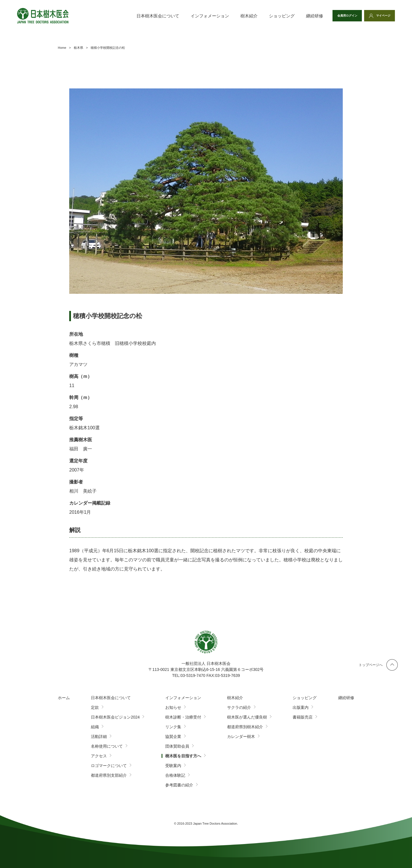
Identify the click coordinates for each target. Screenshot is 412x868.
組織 (95, 727)
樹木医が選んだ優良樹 (247, 717)
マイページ (381, 16)
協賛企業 (173, 737)
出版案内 (301, 707)
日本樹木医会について (144, 16)
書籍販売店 (303, 717)
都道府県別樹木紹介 (245, 727)
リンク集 (173, 727)
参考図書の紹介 (179, 785)
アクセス (99, 756)
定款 (95, 707)
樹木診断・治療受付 (183, 717)
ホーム (64, 698)
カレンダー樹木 (241, 737)
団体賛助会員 (177, 746)
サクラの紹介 (239, 707)
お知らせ (173, 707)
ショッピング (268, 16)
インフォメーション (196, 16)
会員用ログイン (339, 16)
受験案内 (173, 766)
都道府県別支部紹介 (109, 775)
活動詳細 (99, 737)
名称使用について (107, 746)
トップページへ (371, 665)
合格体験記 (175, 775)
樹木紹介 (236, 16)
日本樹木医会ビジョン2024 (115, 717)
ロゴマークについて (109, 766)
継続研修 (301, 16)
